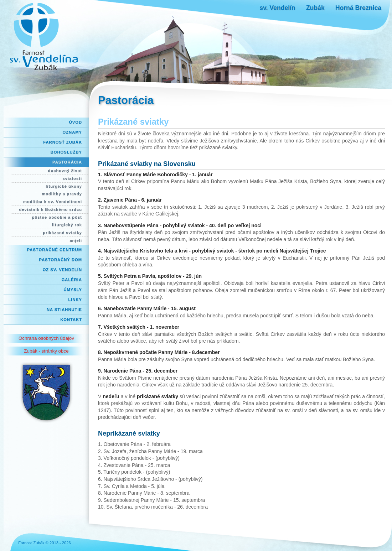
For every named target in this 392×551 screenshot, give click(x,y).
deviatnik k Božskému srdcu (51, 209)
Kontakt (71, 319)
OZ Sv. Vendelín (62, 270)
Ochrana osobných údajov (46, 338)
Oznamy (72, 132)
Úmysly (73, 290)
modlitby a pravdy (62, 194)
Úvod (76, 122)
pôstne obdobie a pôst (57, 217)
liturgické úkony (64, 186)
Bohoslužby (66, 152)
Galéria (72, 280)
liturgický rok (67, 225)
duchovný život (65, 171)
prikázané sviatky (62, 233)
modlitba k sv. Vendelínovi (53, 202)
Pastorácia (67, 162)
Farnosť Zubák (63, 142)
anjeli (76, 240)
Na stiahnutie (64, 310)
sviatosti (72, 178)
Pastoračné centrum (55, 250)
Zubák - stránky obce (46, 351)
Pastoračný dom (61, 260)
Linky (75, 300)
